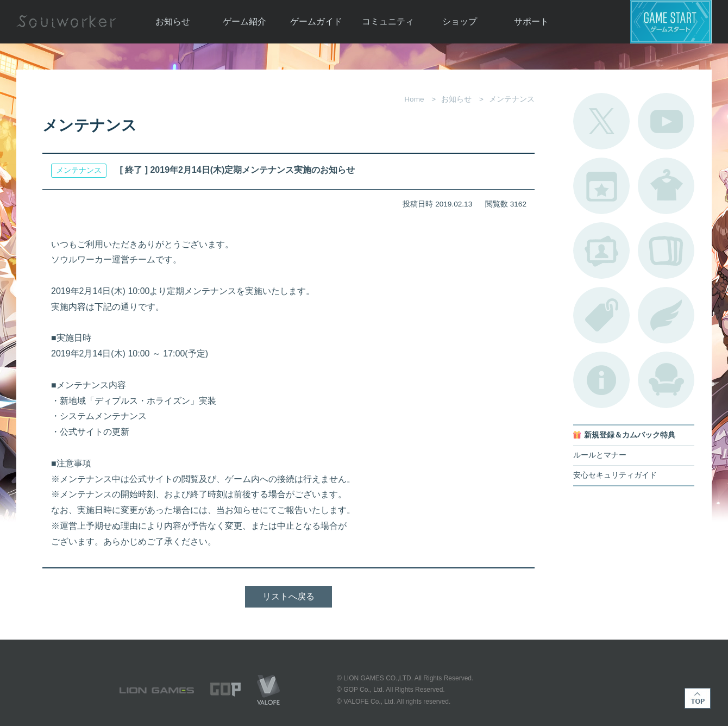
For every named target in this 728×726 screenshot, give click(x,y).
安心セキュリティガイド (615, 475)
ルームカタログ (666, 380)
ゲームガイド (316, 21)
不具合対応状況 (601, 380)
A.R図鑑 (666, 251)
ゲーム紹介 (244, 21)
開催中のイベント (601, 186)
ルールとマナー (600, 455)
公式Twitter (601, 121)
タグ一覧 (601, 315)
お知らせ (173, 21)
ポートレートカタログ (601, 251)
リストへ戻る (288, 596)
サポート (531, 21)
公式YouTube (666, 121)
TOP (698, 698)
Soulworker (66, 22)
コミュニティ (388, 21)
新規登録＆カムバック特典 (630, 435)
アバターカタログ (666, 186)
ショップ (460, 21)
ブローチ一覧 (666, 315)
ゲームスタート (671, 22)
